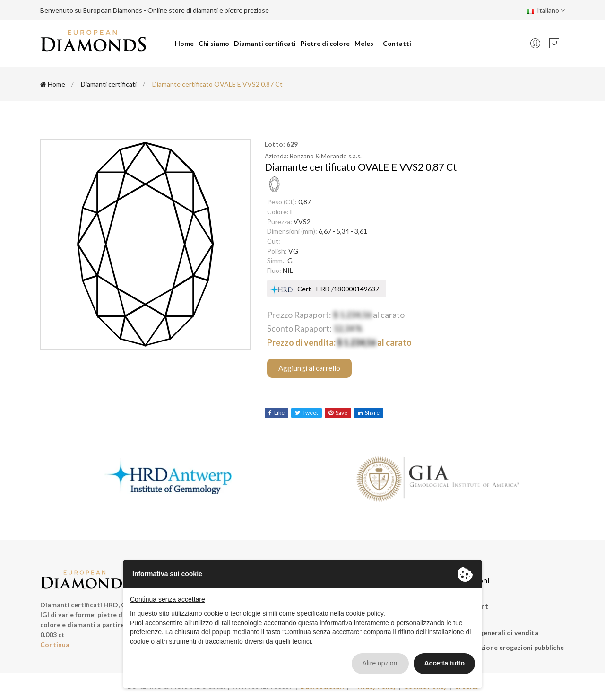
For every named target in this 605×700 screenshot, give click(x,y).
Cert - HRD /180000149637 (338, 289)
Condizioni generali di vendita (491, 633)
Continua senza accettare (168, 599)
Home (184, 43)
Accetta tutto (444, 663)
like (277, 413)
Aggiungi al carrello (309, 368)
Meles (364, 43)
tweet (307, 413)
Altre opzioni (380, 663)
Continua (55, 644)
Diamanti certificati (265, 43)
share (369, 413)
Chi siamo (214, 43)
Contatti (397, 43)
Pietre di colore (325, 43)
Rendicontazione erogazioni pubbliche (504, 647)
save (338, 413)
